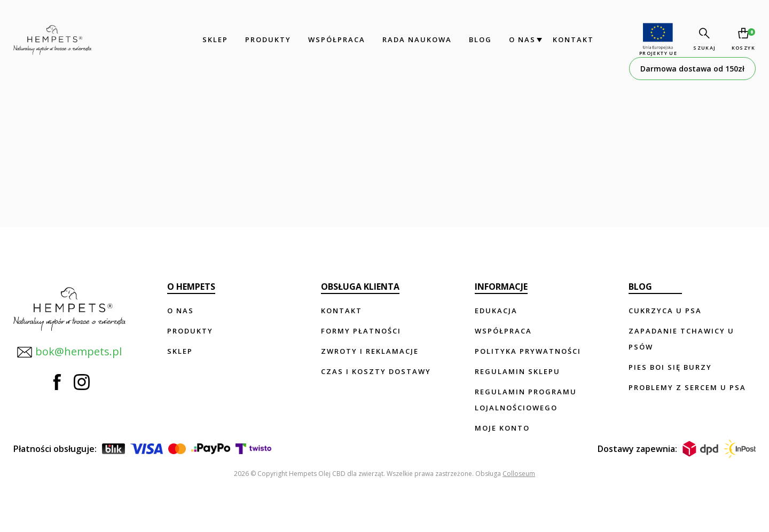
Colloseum (519, 474)
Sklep (214, 39)
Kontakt (572, 39)
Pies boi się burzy (670, 367)
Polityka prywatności (528, 351)
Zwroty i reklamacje (370, 351)
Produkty (267, 39)
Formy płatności (361, 331)
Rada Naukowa (416, 39)
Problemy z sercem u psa (687, 387)
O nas (521, 39)
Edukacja (496, 311)
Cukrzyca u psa (665, 311)
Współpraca (336, 39)
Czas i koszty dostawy (376, 371)
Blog (479, 39)
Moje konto (502, 428)
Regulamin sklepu (517, 371)
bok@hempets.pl (69, 351)
